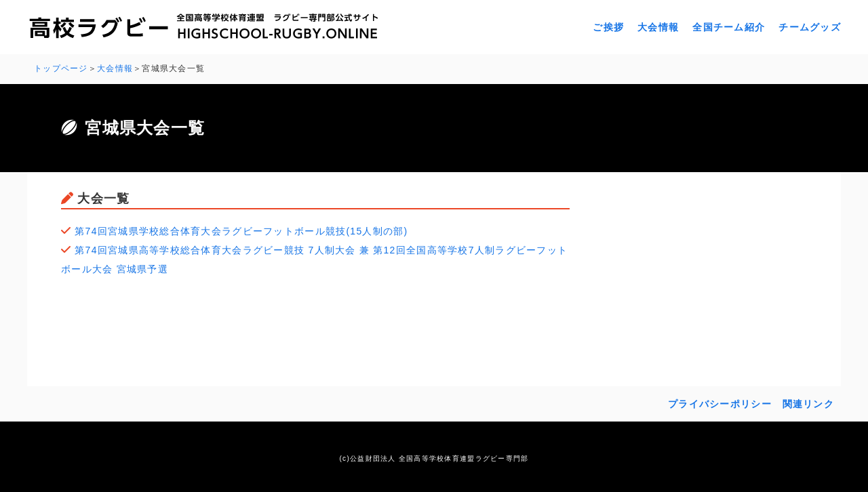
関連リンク (808, 404)
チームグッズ (810, 27)
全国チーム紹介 (729, 27)
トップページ (61, 68)
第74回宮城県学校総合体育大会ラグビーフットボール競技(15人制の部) (241, 231)
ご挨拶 (608, 27)
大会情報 (658, 27)
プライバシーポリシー (720, 404)
